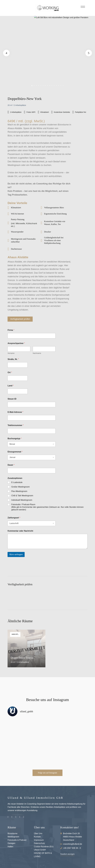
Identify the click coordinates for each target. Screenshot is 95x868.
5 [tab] (41, 86)
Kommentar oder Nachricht (20, 531)
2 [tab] (34, 86)
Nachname (37, 353)
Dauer (11, 465)
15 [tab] (63, 86)
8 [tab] (47, 86)
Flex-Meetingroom (19, 491)
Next (88, 53)
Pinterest (16, 817)
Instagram (8, 817)
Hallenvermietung (24, 817)
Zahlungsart (14, 518)
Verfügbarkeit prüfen (20, 319)
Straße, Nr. (13, 359)
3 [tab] (36, 86)
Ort (10, 372)
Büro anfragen (16, 554)
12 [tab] (56, 86)
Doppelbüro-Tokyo (22, 658)
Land (11, 386)
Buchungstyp (15, 439)
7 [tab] (45, 86)
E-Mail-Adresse (15, 412)
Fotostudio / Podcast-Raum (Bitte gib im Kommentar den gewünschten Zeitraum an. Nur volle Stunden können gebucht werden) (47, 507)
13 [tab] (59, 86)
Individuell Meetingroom (22, 500)
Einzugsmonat (15, 452)
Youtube (20, 817)
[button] (47, 773)
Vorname (11, 353)
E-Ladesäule (17, 482)
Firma (11, 330)
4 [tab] (39, 86)
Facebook (12, 817)
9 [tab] (50, 86)
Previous (7, 53)
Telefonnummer (16, 425)
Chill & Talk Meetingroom (22, 496)
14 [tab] (61, 86)
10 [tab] (52, 86)
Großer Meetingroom (20, 487)
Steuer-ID (12, 399)
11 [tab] (54, 86)
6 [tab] (43, 86)
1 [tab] (32, 86)
